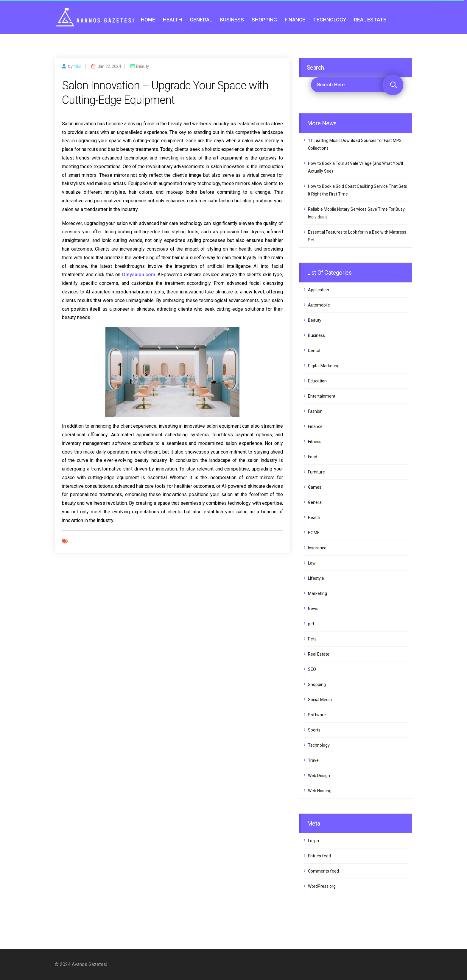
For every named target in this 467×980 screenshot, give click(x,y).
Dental (314, 351)
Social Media (320, 700)
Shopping (264, 20)
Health (172, 20)
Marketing (317, 593)
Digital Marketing (324, 366)
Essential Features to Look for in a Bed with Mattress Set (357, 236)
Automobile (319, 305)
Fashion (315, 411)
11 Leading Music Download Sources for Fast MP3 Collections (355, 144)
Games (315, 487)
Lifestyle (316, 578)
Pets (312, 639)
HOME (148, 20)
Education (317, 381)
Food (313, 457)
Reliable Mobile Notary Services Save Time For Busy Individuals (356, 213)
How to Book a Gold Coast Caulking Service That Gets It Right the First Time (358, 190)
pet (311, 624)
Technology (330, 20)
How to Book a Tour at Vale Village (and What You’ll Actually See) (355, 167)
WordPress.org (322, 886)
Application (319, 290)
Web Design (319, 776)
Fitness (315, 442)
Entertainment (322, 396)
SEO (312, 669)
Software (317, 715)
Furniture (316, 472)
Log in (313, 841)
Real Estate (370, 20)
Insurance (317, 548)
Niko (78, 66)
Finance (295, 20)
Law (312, 563)
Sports (314, 730)
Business (232, 20)
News (313, 609)
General (201, 20)
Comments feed (323, 871)
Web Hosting (320, 791)
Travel (314, 760)
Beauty (315, 320)
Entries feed (319, 856)
